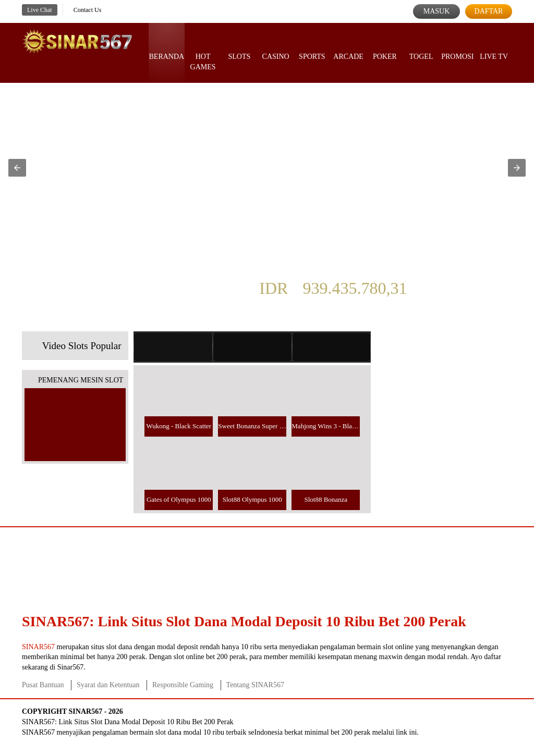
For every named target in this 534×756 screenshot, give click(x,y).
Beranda (167, 47)
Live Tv (494, 47)
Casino (276, 47)
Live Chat (40, 10)
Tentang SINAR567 (255, 685)
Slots (239, 47)
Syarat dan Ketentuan (108, 685)
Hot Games (203, 52)
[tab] (173, 347)
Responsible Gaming (183, 685)
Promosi (457, 47)
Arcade (348, 47)
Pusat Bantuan (43, 685)
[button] (17, 168)
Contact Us (88, 10)
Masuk (437, 11)
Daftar (489, 11)
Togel (421, 47)
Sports (312, 47)
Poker (385, 47)
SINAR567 (38, 647)
